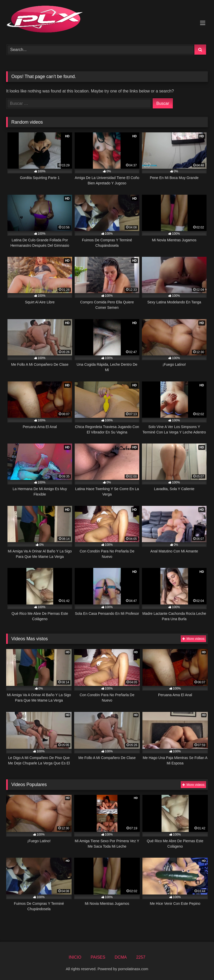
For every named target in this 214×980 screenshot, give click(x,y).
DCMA (121, 957)
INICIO (75, 957)
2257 (141, 957)
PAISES (98, 957)
